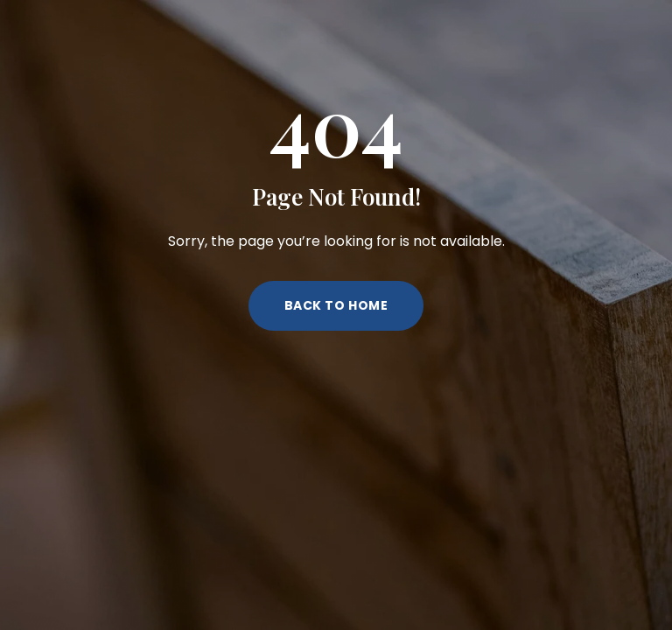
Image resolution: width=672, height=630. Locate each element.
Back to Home (336, 305)
